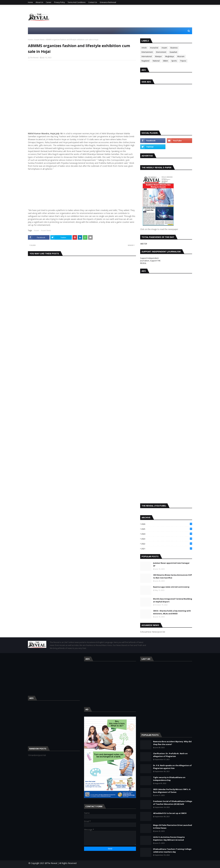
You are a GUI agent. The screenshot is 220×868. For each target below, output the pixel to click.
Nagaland (145, 61)
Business (174, 48)
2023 (167, 539)
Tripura (183, 61)
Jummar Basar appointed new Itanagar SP (171, 564)
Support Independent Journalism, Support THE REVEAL (150, 261)
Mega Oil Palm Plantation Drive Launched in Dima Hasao (173, 827)
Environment (161, 52)
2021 (167, 549)
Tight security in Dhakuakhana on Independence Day (169, 779)
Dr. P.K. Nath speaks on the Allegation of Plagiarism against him (172, 767)
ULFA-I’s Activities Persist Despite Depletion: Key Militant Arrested (169, 838)
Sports (174, 61)
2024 (167, 534)
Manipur (158, 56)
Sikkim (165, 61)
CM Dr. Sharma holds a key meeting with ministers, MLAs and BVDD (172, 612)
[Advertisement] (141, 17)
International (147, 56)
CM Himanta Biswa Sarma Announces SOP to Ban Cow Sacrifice (173, 576)
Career (49, 2)
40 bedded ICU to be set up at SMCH (170, 813)
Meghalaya (170, 56)
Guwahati (173, 52)
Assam (36, 230)
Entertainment (147, 52)
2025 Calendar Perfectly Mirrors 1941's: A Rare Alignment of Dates (172, 791)
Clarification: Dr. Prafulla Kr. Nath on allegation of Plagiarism (170, 755)
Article (144, 48)
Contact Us (93, 2)
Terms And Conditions (77, 2)
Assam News (39, 40)
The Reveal (34, 58)
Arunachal (154, 48)
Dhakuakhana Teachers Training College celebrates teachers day (172, 850)
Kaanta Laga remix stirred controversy (171, 587)
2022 (167, 544)
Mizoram (181, 56)
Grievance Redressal (108, 2)
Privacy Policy (59, 2)
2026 (167, 524)
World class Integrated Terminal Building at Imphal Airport (173, 600)
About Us (39, 2)
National (156, 61)
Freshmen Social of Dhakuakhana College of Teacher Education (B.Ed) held (173, 803)
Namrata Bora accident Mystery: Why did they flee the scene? (172, 743)
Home (30, 2)
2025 (167, 529)
